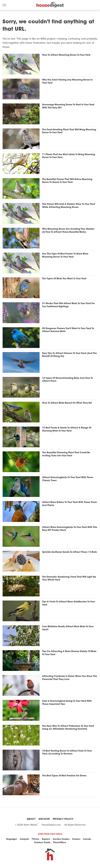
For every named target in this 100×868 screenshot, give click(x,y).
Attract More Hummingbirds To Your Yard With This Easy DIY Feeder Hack (70, 529)
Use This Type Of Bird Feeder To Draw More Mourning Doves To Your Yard (65, 255)
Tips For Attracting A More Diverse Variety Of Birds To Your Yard (69, 653)
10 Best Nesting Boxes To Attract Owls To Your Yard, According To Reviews (67, 753)
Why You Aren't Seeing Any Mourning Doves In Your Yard (67, 81)
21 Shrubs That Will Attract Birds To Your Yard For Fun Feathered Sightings (68, 305)
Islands (87, 839)
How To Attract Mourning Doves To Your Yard (66, 55)
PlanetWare (60, 842)
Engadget (12, 839)
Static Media (30, 825)
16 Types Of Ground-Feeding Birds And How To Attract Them (68, 380)
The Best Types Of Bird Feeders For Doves (64, 776)
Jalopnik (24, 839)
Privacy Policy (63, 819)
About (31, 819)
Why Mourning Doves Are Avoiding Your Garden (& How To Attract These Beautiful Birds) (68, 231)
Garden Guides (61, 839)
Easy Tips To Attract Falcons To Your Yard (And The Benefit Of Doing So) (69, 355)
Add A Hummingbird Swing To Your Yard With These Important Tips (67, 703)
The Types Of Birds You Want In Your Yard (64, 279)
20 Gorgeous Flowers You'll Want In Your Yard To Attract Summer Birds (68, 330)
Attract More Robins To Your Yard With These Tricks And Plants (70, 504)
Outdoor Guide (42, 842)
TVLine (35, 839)
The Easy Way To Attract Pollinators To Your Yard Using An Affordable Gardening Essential (68, 728)
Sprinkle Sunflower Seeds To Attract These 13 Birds (70, 552)
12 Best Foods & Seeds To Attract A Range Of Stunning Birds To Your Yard (67, 429)
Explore (46, 839)
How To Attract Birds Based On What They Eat (67, 403)
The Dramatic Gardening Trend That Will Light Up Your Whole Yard (69, 579)
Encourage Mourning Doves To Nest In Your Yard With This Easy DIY (68, 106)
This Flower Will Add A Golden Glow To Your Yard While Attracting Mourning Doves (69, 206)
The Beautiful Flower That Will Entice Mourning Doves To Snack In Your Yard (67, 181)
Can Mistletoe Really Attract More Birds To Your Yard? (68, 628)
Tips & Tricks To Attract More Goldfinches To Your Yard (69, 603)
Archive (44, 819)
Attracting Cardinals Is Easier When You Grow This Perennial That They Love (70, 678)
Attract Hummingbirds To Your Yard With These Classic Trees (68, 479)
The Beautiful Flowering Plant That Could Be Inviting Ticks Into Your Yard (66, 454)
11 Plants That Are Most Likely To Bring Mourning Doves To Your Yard (69, 156)
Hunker (76, 839)
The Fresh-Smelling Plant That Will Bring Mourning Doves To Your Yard (69, 131)
